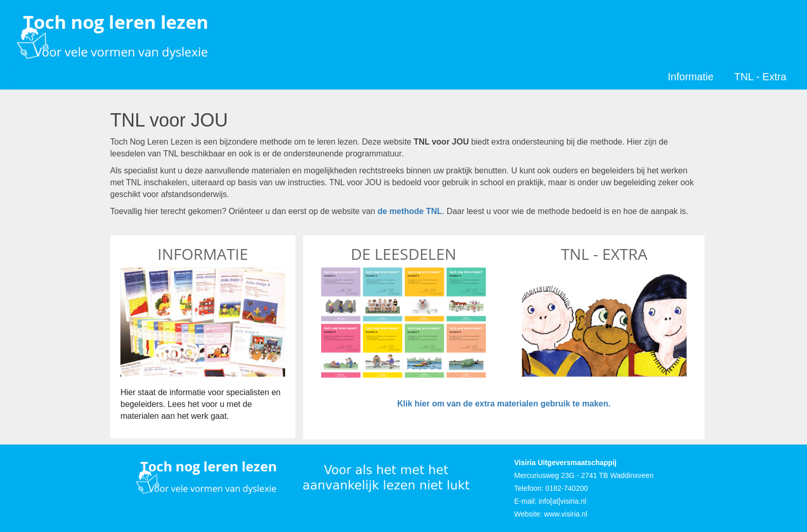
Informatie (691, 77)
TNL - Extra (761, 77)
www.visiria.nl (566, 514)
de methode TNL (409, 211)
